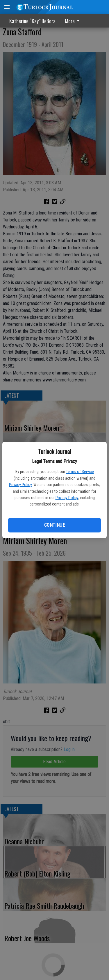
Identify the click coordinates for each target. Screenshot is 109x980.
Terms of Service (80, 472)
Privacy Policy (20, 485)
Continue (54, 525)
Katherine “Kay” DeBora (32, 21)
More (73, 21)
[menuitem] (74, 21)
